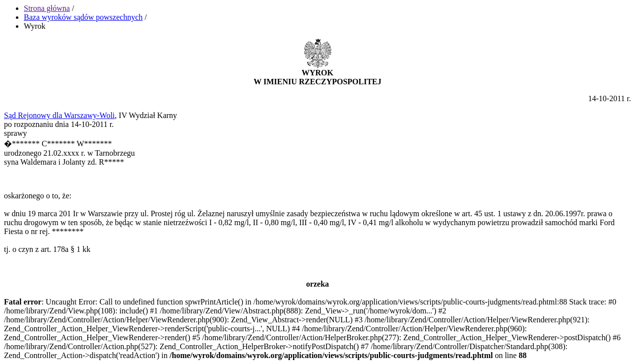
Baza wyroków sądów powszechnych (83, 17)
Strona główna (47, 8)
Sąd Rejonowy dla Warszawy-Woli (59, 115)
